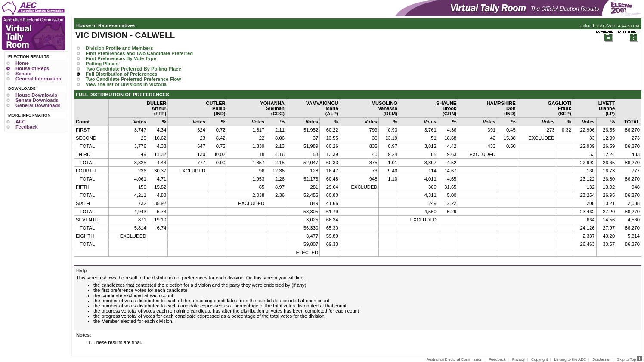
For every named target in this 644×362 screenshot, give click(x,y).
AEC (21, 122)
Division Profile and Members (119, 48)
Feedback (27, 127)
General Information (38, 79)
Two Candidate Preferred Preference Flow (133, 79)
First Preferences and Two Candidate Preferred (139, 53)
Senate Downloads (37, 100)
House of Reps (32, 68)
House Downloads (36, 95)
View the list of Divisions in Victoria (126, 84)
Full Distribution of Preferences (122, 74)
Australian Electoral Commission (455, 359)
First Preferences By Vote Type (121, 58)
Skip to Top (629, 359)
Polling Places (102, 64)
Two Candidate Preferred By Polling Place (133, 69)
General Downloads (38, 105)
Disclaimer (601, 359)
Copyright (540, 359)
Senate (23, 74)
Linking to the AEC (570, 359)
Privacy (519, 359)
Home (22, 63)
